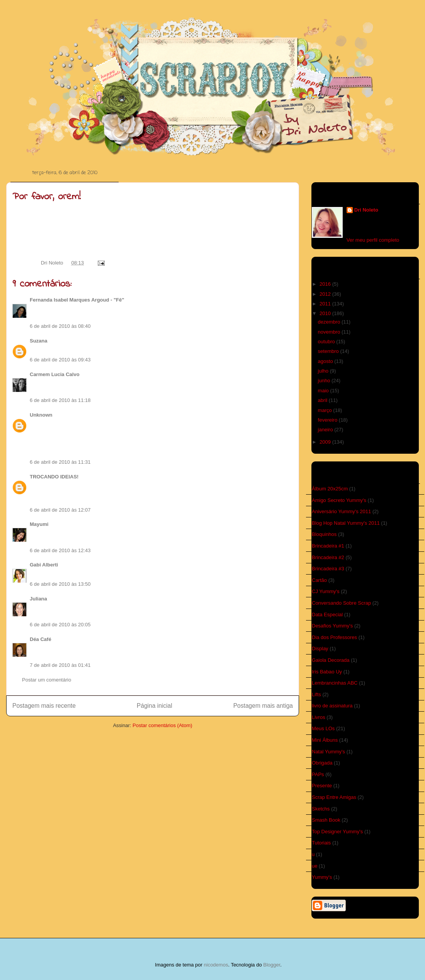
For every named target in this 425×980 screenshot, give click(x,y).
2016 (326, 284)
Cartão (319, 580)
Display (320, 649)
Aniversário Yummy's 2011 (341, 511)
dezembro (330, 322)
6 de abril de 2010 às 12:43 (60, 550)
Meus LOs (323, 728)
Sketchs (321, 809)
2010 (326, 313)
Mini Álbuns (325, 740)
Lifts (316, 694)
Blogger (272, 965)
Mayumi (39, 524)
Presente (322, 786)
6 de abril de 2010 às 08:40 (60, 326)
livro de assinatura (332, 706)
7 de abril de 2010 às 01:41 (60, 665)
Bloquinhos (324, 534)
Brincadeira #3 (328, 569)
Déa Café (41, 639)
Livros (319, 717)
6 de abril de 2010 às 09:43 (60, 360)
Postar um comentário (47, 680)
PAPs (318, 774)
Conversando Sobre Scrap (341, 603)
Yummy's (322, 877)
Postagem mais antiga (263, 706)
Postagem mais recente (44, 706)
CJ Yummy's (326, 591)
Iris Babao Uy (327, 672)
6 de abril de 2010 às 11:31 (60, 462)
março (326, 410)
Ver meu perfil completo (373, 240)
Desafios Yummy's (332, 626)
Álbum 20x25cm (330, 489)
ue (314, 866)
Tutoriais (321, 843)
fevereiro (328, 420)
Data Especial (327, 615)
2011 (326, 304)
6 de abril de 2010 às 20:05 (60, 625)
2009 (326, 442)
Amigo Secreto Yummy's (339, 500)
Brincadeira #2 (328, 557)
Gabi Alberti (44, 565)
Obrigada (322, 763)
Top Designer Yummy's (337, 832)
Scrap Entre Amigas (334, 797)
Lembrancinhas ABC (335, 683)
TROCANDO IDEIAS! (54, 477)
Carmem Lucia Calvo (55, 374)
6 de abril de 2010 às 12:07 (60, 510)
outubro (327, 342)
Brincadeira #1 (328, 546)
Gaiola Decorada (331, 660)
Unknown (41, 415)
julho (324, 371)
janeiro (326, 430)
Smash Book (326, 820)
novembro (330, 332)
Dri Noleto (53, 263)
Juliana (38, 599)
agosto (326, 361)
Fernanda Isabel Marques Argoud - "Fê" (77, 300)
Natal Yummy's (328, 752)
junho (325, 381)
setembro (329, 351)
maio (324, 391)
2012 (326, 294)
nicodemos (216, 965)
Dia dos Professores (334, 637)
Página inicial (155, 706)
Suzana (39, 341)
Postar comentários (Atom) (162, 725)
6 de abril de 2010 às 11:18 (60, 400)
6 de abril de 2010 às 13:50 (60, 584)
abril (323, 400)
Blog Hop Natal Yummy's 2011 (346, 523)
